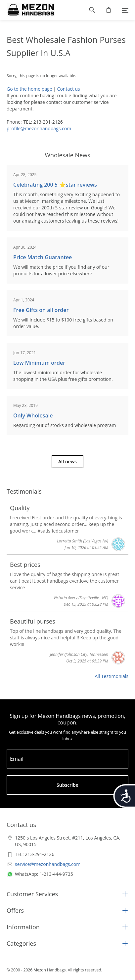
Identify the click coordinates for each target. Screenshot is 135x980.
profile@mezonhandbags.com (39, 128)
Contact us (69, 89)
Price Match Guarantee (43, 257)
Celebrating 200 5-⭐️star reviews (55, 185)
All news (67, 461)
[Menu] (125, 10)
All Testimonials (112, 676)
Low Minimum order (39, 363)
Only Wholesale (33, 415)
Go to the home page (29, 89)
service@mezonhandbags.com (48, 864)
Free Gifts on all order (41, 310)
